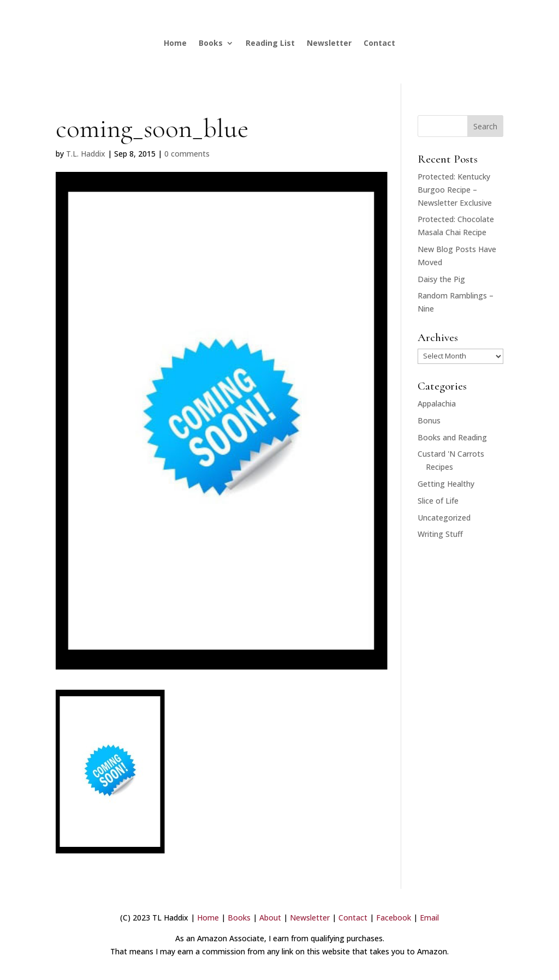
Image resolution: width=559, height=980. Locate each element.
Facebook (394, 918)
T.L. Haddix (86, 154)
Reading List (270, 43)
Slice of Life (438, 501)
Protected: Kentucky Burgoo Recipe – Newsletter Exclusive (455, 190)
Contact (379, 43)
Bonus (429, 420)
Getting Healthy (446, 484)
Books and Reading (452, 437)
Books (211, 43)
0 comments (187, 154)
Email (429, 918)
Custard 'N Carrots (451, 454)
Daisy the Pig (441, 279)
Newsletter (329, 43)
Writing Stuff (440, 534)
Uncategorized (444, 518)
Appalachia (437, 404)
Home (175, 43)
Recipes (439, 467)
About (270, 918)
